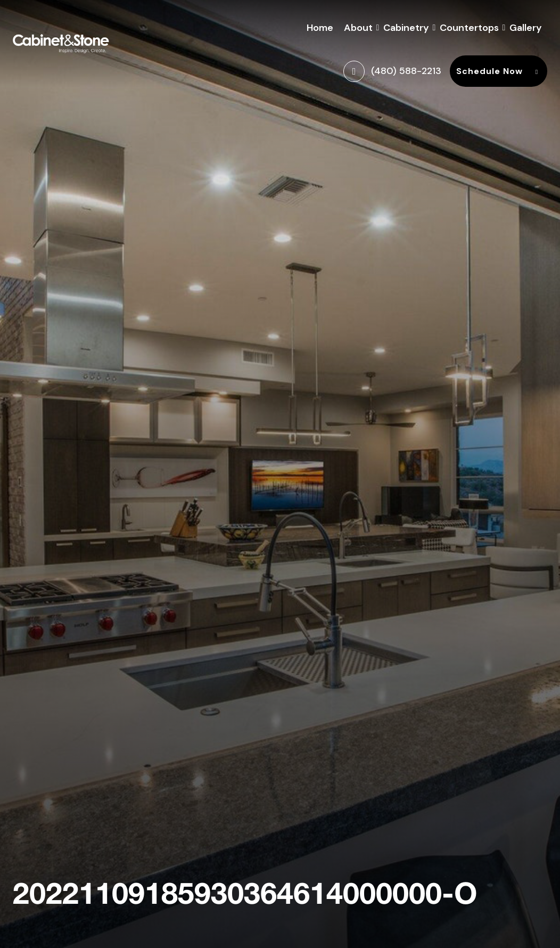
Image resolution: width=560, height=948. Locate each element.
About (358, 26)
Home (320, 28)
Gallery (526, 28)
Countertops (469, 26)
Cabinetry (406, 26)
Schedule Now (499, 71)
